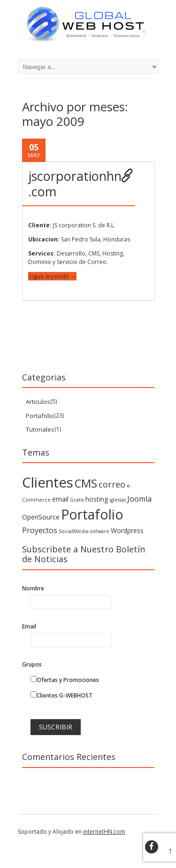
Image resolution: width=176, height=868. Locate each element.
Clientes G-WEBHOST (61, 695)
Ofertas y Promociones (65, 680)
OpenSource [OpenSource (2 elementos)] (41, 517)
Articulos (38, 402)
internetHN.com (104, 832)
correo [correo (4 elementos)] (112, 484)
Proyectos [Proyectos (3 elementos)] (40, 530)
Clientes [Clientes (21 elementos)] (48, 482)
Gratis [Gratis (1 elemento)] (77, 500)
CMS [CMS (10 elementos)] (86, 483)
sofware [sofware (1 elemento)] (100, 531)
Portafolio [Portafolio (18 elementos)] (92, 514)
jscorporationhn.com (75, 183)
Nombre (33, 588)
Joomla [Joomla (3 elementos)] (139, 499)
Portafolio (40, 416)
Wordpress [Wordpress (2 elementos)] (127, 531)
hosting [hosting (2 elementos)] (97, 499)
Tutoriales (40, 429)
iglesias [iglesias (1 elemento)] (118, 500)
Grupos (32, 664)
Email (29, 626)
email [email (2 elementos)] (60, 499)
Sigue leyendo (52, 276)
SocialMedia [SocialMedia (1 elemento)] (74, 531)
